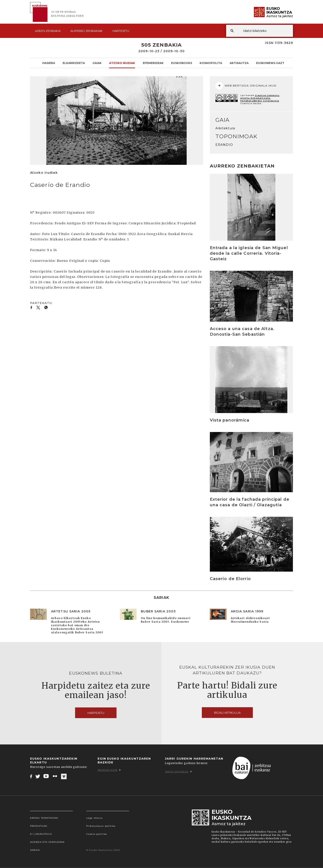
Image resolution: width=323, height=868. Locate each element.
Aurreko (86, 31)
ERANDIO (224, 145)
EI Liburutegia (41, 834)
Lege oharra (94, 818)
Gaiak (97, 63)
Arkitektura (225, 128)
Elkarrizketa (74, 63)
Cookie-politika (97, 834)
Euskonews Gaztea (272, 63)
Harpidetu (121, 31)
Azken (48, 31)
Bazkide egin (109, 770)
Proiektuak (39, 826)
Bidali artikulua (227, 713)
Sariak (35, 850)
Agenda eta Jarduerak (47, 842)
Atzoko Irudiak (122, 63)
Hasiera (49, 63)
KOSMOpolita (211, 63)
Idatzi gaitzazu (178, 772)
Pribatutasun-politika (101, 826)
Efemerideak (153, 63)
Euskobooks (182, 63)
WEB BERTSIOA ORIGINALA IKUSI (246, 86)
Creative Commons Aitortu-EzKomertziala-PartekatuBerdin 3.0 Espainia (260, 98)
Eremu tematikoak (44, 818)
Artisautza (239, 63)
